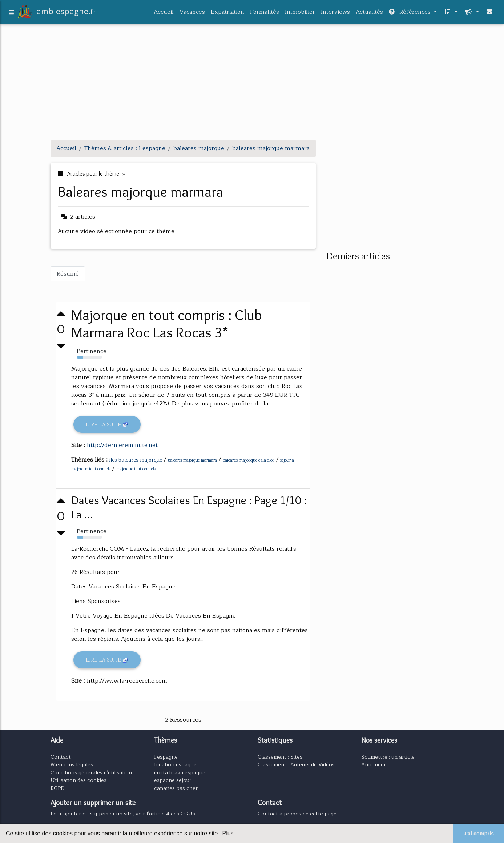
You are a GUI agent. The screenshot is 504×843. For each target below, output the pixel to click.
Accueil (164, 13)
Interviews (335, 13)
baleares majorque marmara (192, 460)
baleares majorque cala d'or (249, 460)
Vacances (192, 13)
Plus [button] (228, 833)
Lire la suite (107, 425)
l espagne (166, 757)
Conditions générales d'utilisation (91, 772)
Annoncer (374, 764)
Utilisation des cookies (78, 780)
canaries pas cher (176, 788)
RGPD (58, 788)
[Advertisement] (252, 83)
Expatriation (227, 13)
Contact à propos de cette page (297, 814)
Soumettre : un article (388, 757)
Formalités (265, 13)
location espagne (175, 764)
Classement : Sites (280, 757)
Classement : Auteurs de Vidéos (296, 764)
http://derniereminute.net (122, 445)
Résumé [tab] (68, 274)
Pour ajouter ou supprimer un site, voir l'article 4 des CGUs (123, 814)
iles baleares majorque (136, 460)
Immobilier (300, 13)
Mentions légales (72, 764)
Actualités (369, 13)
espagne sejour (173, 780)
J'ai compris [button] (479, 834)
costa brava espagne (180, 772)
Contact (61, 757)
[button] (450, 13)
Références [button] (411, 13)
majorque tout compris (136, 469)
